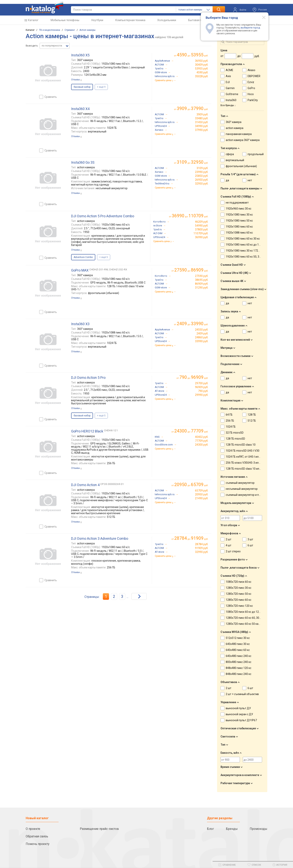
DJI (228, 82)
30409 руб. (202, 65)
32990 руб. (202, 552)
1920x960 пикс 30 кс (238, 209)
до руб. (193, 55)
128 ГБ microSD (235, 439)
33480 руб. (202, 118)
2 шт (229, 539)
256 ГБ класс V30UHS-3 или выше (247, 463)
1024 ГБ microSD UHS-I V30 (243, 451)
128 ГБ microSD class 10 (241, 445)
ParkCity (253, 100)
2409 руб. (202, 333)
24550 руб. (202, 330)
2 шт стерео (233, 551)
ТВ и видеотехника (50, 30)
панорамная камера (239, 134)
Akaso (251, 70)
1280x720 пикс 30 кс (238, 588)
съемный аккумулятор (240, 483)
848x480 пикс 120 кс (238, 668)
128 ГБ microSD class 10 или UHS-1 (247, 469)
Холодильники (167, 20)
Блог (210, 829)
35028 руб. (202, 76)
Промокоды (259, 829)
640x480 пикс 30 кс (238, 644)
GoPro (251, 88)
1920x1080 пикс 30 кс (239, 215)
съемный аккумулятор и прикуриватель (251, 495)
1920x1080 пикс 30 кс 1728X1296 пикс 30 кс (253, 251)
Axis (228, 76)
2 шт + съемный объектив (242, 694)
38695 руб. (202, 280)
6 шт (250, 545)
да (227, 180)
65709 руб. (202, 491)
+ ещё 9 (101, 87)
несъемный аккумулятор (242, 489)
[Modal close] (262, 17)
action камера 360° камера (243, 140)
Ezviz (251, 82)
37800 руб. (202, 229)
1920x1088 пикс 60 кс (239, 233)
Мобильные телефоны (65, 20)
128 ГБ (252, 415)
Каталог (33, 20)
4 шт (229, 545)
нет (250, 180)
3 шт (250, 539)
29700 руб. (202, 383)
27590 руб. (202, 276)
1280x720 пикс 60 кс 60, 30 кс (244, 618)
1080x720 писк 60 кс (238, 582)
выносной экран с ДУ (239, 714)
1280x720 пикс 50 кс (238, 594)
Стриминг (70, 30)
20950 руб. (202, 494)
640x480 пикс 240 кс (238, 656)
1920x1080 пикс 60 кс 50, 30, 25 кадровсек (252, 257)
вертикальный (235, 160)
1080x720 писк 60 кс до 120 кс (245, 612)
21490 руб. (202, 498)
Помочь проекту (38, 844)
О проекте (33, 829)
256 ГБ (230, 421)
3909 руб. (202, 114)
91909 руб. (202, 548)
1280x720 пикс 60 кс (238, 600)
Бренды (232, 829)
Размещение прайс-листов (99, 829)
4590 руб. (202, 72)
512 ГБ (252, 421)
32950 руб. (202, 184)
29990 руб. (202, 395)
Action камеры (87, 30)
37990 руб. (202, 130)
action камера (235, 128)
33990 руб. (202, 341)
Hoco (251, 94)
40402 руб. (202, 437)
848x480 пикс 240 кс (238, 674)
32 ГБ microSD (235, 433)
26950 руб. (202, 180)
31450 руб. (202, 122)
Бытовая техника (199, 20)
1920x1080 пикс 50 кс (239, 221)
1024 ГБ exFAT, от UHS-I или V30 (246, 457)
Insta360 (231, 100)
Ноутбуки (97, 20)
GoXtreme (232, 94)
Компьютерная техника (130, 20)
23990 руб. (202, 172)
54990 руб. (202, 226)
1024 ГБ (231, 427)
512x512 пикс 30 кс (238, 638)
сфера (230, 154)
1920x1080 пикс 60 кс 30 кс (243, 239)
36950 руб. (202, 61)
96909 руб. (202, 387)
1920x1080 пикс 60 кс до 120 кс (245, 245)
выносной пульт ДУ (238, 708)
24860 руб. (202, 337)
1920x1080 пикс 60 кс (239, 227)
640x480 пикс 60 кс (238, 650)
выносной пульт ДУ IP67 (241, 720)
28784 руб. (202, 544)
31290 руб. (202, 288)
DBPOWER (254, 76)
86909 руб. (202, 284)
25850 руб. (202, 176)
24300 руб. (202, 445)
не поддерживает (237, 203)
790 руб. (203, 391)
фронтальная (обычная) (241, 166)
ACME (230, 70)
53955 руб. (202, 69)
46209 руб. (202, 222)
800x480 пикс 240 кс (238, 662)
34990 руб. (202, 126)
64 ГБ (229, 415)
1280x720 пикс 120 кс (239, 606)
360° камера (234, 122)
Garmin (230, 88)
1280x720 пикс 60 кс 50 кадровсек (247, 624)
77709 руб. (202, 441)
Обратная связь (37, 836)
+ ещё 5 (104, 257)
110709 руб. (201, 233)
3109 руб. (202, 168)
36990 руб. (202, 237)
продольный (256, 154)
